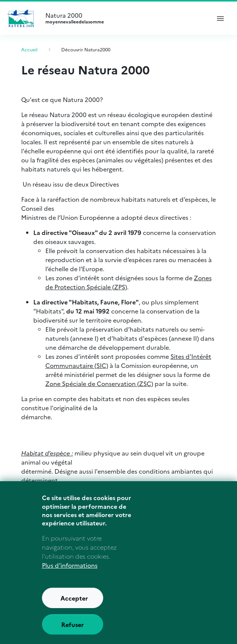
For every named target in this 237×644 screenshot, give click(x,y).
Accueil (29, 49)
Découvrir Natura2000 (86, 49)
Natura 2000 (125, 18)
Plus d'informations (70, 573)
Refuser (73, 632)
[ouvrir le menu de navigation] (220, 18)
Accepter (74, 605)
